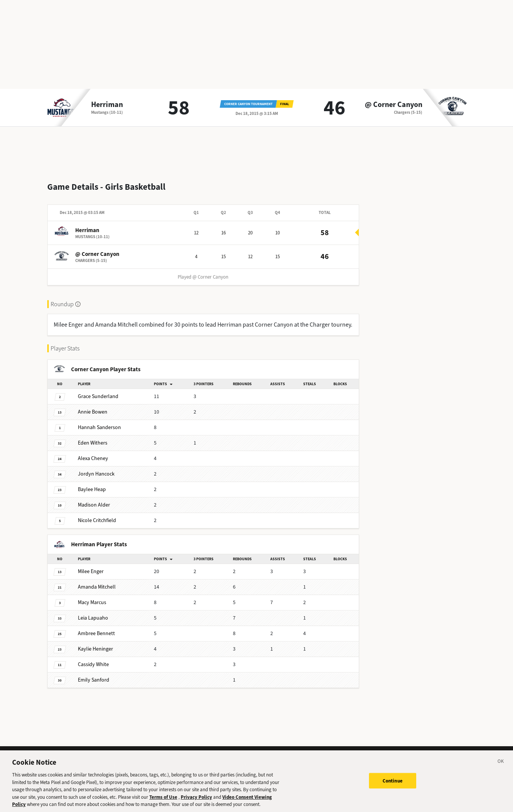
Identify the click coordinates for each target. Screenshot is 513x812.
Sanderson (99, 421)
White (93, 658)
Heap (92, 483)
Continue (393, 784)
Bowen (93, 406)
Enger (91, 565)
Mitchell (97, 581)
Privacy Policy (196, 800)
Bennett (96, 627)
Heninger (95, 643)
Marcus (92, 596)
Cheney (93, 452)
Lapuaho (93, 612)
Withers (93, 437)
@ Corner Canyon (394, 105)
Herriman (107, 105)
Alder (94, 499)
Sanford (94, 674)
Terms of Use (163, 800)
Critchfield (97, 514)
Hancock (96, 468)
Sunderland (98, 390)
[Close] (501, 766)
